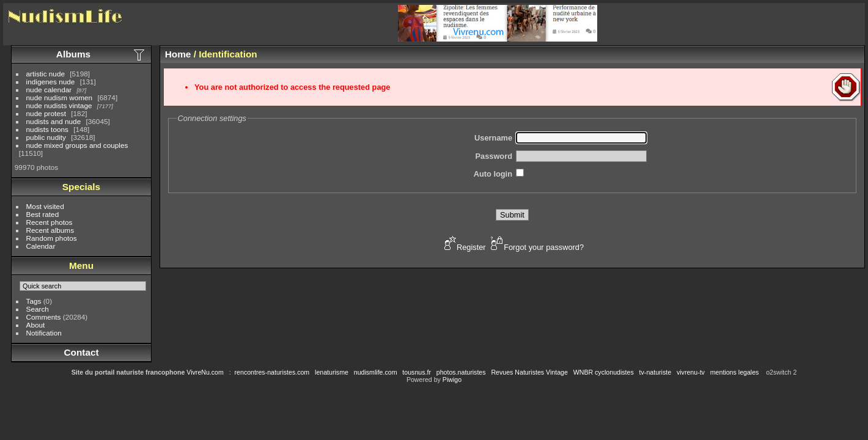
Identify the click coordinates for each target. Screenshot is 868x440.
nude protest (46, 113)
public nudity (46, 137)
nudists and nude (54, 121)
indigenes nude (51, 82)
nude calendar (49, 90)
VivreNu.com (205, 372)
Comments (44, 317)
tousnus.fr (417, 372)
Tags (34, 301)
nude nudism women (60, 97)
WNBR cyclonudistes (604, 372)
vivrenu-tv (691, 372)
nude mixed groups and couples (77, 145)
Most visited (45, 206)
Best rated (43, 214)
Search (38, 309)
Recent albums (50, 230)
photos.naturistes (461, 372)
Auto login (493, 174)
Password (494, 156)
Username (493, 138)
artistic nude (46, 74)
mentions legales (735, 372)
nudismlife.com (376, 372)
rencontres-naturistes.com (272, 372)
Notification (44, 333)
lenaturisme (332, 372)
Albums (73, 54)
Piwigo (452, 380)
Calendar (41, 246)
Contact (81, 352)
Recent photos (50, 222)
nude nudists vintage (59, 105)
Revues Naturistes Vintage (529, 372)
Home (178, 54)
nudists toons (47, 129)
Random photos (52, 238)
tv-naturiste (655, 372)
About (36, 325)
